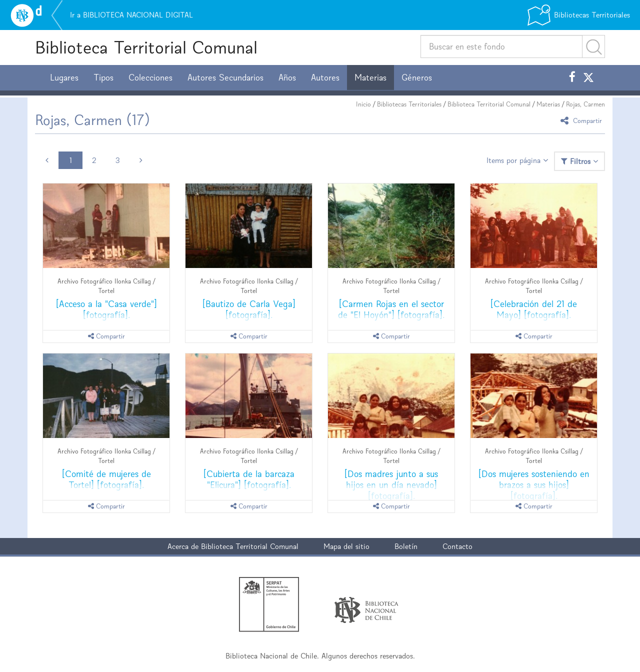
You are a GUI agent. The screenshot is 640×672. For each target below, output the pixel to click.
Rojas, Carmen (585, 104)
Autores (325, 77)
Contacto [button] (457, 546)
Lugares (64, 77)
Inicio (363, 104)
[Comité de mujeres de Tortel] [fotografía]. (106, 479)
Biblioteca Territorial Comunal (146, 47)
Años (287, 77)
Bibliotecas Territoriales (409, 104)
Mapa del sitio (346, 546)
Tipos (103, 77)
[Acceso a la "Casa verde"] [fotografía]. (106, 309)
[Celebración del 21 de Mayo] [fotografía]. (534, 309)
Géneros (417, 77)
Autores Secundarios (225, 77)
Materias (370, 77)
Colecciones (150, 77)
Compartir (583, 120)
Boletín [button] (406, 546)
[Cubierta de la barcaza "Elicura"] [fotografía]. (249, 479)
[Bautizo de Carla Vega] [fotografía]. (249, 309)
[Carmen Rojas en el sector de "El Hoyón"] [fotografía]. (391, 309)
